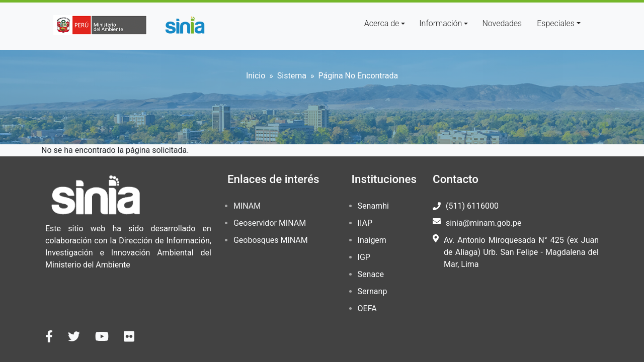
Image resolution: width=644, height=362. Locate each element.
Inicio (256, 76)
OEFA (367, 308)
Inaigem (372, 240)
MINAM (247, 206)
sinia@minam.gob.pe (484, 223)
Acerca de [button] (382, 23)
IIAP (365, 223)
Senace (371, 274)
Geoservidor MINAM (270, 223)
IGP (364, 257)
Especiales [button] (556, 23)
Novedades (502, 23)
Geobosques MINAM (271, 240)
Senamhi (373, 206)
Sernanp (373, 291)
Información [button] (440, 23)
